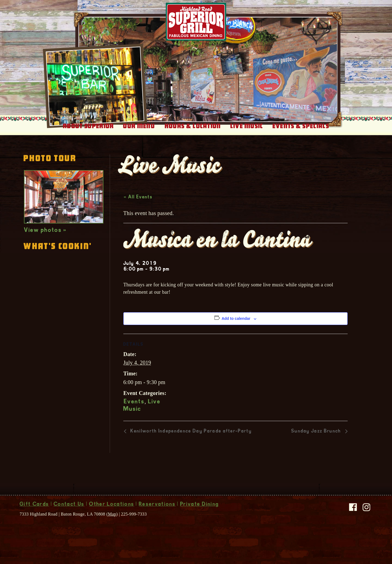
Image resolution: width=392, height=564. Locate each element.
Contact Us (69, 511)
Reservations (157, 511)
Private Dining (200, 511)
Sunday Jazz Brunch (317, 438)
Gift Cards (34, 511)
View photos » (45, 237)
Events (134, 408)
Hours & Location (193, 132)
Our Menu (139, 132)
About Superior (88, 132)
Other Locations (112, 511)
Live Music (247, 132)
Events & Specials (301, 132)
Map (112, 520)
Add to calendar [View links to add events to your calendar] (236, 325)
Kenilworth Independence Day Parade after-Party (190, 438)
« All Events (138, 204)
